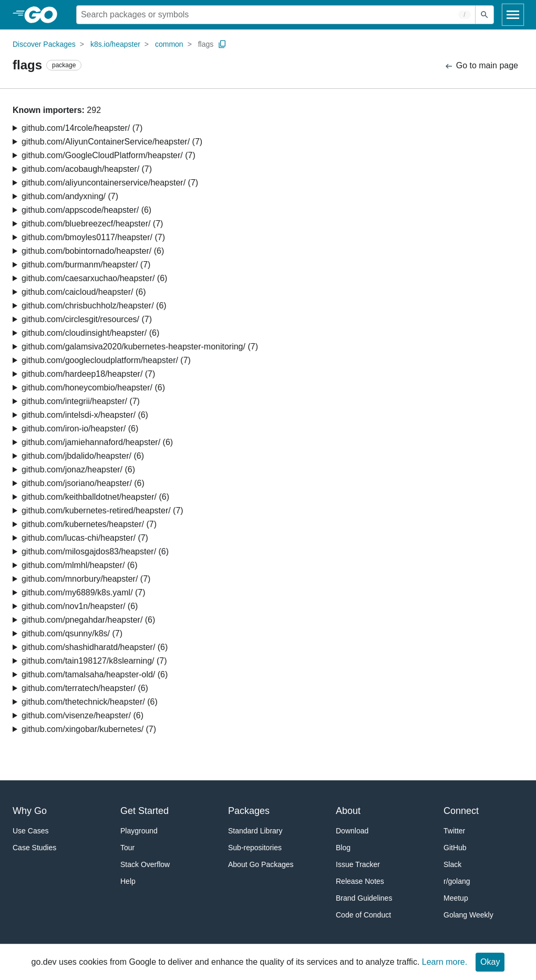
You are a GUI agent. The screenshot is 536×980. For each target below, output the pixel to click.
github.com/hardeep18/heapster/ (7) (88, 374)
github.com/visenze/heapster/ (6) (83, 715)
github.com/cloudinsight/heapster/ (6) (90, 333)
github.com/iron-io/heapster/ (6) (80, 429)
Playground (139, 831)
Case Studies (34, 848)
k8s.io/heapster (115, 44)
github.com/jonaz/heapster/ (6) (78, 470)
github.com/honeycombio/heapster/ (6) (93, 388)
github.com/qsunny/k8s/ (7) (72, 633)
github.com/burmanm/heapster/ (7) (86, 265)
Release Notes (360, 881)
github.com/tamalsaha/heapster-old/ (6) (95, 674)
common (169, 44)
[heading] (44, 15)
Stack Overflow (145, 864)
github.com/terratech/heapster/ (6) (85, 688)
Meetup (456, 898)
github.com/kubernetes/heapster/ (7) (89, 524)
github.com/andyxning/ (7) (70, 196)
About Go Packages (261, 864)
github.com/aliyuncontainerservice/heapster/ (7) (110, 183)
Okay (490, 962)
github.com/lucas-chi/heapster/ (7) (85, 538)
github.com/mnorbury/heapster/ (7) (86, 579)
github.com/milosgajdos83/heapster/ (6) (95, 551)
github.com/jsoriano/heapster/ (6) (83, 483)
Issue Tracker (358, 864)
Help (128, 881)
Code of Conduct (363, 915)
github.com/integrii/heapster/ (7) (81, 401)
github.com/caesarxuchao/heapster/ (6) (94, 278)
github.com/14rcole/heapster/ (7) (82, 128)
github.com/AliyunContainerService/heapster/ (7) (112, 142)
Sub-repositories (255, 848)
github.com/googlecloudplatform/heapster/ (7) (106, 360)
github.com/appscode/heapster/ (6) (86, 210)
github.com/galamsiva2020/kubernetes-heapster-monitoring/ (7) (140, 347)
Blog (343, 848)
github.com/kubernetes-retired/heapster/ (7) (102, 510)
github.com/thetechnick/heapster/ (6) (90, 702)
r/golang (457, 881)
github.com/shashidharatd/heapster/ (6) (95, 647)
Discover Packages (44, 44)
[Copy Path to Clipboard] (222, 44)
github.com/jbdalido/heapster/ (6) (83, 456)
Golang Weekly (468, 915)
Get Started (145, 811)
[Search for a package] (276, 15)
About (348, 811)
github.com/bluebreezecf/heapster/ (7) (92, 224)
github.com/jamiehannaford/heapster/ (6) (97, 442)
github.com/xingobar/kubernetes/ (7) (89, 729)
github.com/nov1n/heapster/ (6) (80, 606)
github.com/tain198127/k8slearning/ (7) (94, 661)
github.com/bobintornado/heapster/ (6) (93, 251)
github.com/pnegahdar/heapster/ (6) (88, 620)
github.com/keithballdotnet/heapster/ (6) (95, 497)
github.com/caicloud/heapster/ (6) (84, 292)
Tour (127, 848)
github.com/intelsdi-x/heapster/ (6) (85, 415)
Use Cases (30, 831)
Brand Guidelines (364, 898)
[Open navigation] (513, 15)
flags (206, 44)
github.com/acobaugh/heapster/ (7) (87, 169)
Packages (249, 811)
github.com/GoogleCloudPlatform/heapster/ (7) (109, 155)
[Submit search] (485, 15)
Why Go (30, 811)
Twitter (454, 831)
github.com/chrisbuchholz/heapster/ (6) (94, 306)
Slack (452, 864)
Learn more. (445, 962)
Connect (461, 811)
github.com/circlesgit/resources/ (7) (87, 319)
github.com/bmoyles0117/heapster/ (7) (93, 237)
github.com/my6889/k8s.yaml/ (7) (84, 592)
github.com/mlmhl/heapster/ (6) (80, 565)
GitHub (455, 848)
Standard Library (255, 831)
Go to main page (481, 66)
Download (352, 831)
